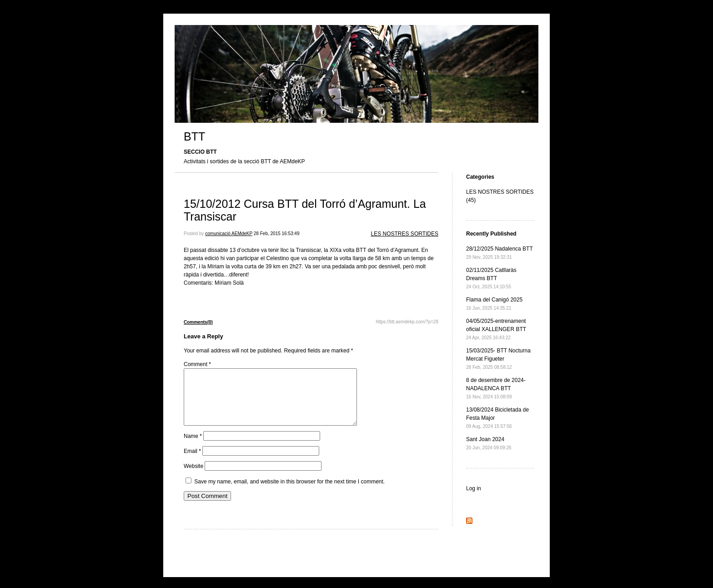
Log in (474, 488)
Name (193, 447)
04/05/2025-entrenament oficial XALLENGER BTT (496, 329)
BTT (194, 136)
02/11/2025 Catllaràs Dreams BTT (491, 278)
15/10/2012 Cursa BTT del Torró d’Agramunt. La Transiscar (305, 210)
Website (193, 477)
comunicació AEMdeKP (229, 234)
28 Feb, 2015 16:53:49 (277, 234)
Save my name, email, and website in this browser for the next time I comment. (289, 493)
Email (192, 462)
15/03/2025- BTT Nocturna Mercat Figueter (498, 359)
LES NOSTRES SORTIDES (405, 234)
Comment (197, 364)
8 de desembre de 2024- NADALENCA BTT (496, 388)
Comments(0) (198, 322)
